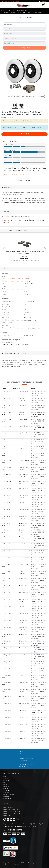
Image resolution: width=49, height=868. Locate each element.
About (5, 779)
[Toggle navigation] (4, 5)
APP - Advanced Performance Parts (15, 865)
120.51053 (7, 217)
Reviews (6, 781)
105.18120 (7, 220)
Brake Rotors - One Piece (12, 811)
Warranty (6, 791)
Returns (6, 789)
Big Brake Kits (8, 807)
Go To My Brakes (24, 48)
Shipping (6, 787)
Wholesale (7, 793)
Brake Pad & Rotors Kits (11, 809)
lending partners (32, 826)
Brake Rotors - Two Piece (12, 813)
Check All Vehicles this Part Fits (14, 174)
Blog (5, 783)
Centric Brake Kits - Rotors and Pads (18, 279)
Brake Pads (7, 815)
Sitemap (6, 797)
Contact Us (7, 799)
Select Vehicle (25, 134)
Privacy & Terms (9, 795)
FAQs (5, 785)
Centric (4, 279)
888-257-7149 (43, 1)
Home (5, 777)
